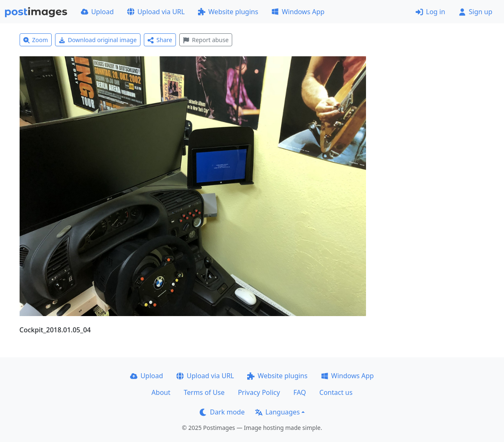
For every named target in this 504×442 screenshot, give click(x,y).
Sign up (475, 12)
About (161, 392)
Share (160, 40)
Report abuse (206, 40)
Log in (430, 12)
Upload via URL (156, 12)
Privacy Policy (259, 392)
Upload (97, 12)
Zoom (36, 40)
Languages (277, 412)
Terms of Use (204, 392)
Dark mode (222, 412)
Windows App (298, 12)
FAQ (300, 392)
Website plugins (228, 12)
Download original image (98, 40)
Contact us (336, 392)
